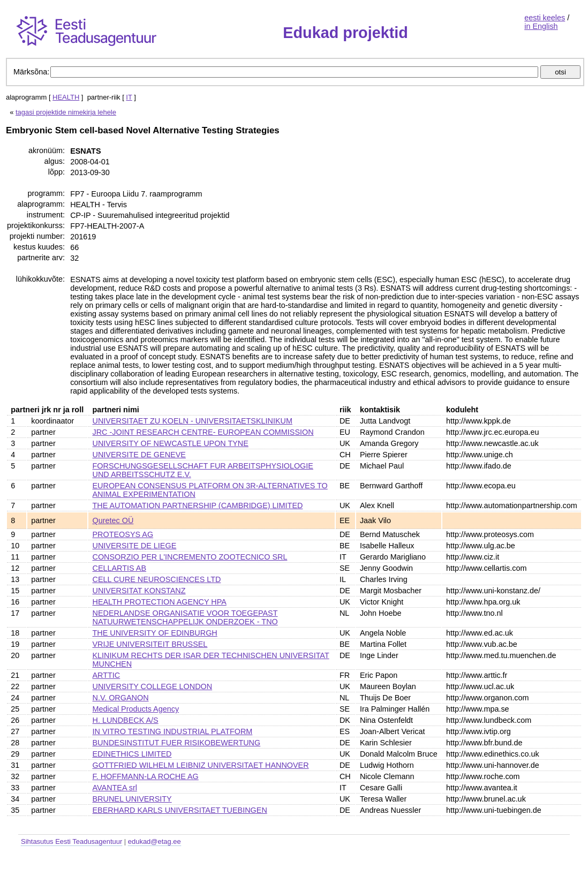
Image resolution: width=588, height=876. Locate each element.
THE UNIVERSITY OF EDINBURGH (155, 633)
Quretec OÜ (113, 520)
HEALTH (66, 97)
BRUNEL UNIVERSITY (132, 799)
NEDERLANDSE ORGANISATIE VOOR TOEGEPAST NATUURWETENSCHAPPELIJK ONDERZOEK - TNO (185, 617)
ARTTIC (107, 675)
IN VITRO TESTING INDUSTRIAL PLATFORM (173, 731)
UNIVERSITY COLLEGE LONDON (153, 686)
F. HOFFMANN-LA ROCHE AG (146, 776)
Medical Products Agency (136, 709)
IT (129, 97)
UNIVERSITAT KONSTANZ (139, 591)
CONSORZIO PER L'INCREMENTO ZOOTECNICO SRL (190, 557)
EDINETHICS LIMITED (132, 754)
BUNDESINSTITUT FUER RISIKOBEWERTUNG (177, 743)
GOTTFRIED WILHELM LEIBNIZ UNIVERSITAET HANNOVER (201, 765)
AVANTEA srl (115, 788)
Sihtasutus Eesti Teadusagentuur (71, 841)
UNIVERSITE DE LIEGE (135, 546)
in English (541, 26)
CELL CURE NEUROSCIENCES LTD (157, 579)
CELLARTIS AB (120, 568)
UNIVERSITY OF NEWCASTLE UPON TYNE (171, 443)
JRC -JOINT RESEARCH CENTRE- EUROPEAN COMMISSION (203, 432)
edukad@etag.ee (154, 841)
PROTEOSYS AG (123, 534)
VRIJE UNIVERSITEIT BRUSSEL (150, 644)
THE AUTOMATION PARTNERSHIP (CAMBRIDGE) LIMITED (198, 505)
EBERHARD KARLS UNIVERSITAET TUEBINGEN (180, 810)
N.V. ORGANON (121, 698)
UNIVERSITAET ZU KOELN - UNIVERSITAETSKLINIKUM (193, 421)
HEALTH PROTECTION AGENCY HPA (160, 602)
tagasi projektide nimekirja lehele (66, 112)
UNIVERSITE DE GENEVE (139, 455)
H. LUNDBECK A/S (126, 720)
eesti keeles (545, 18)
